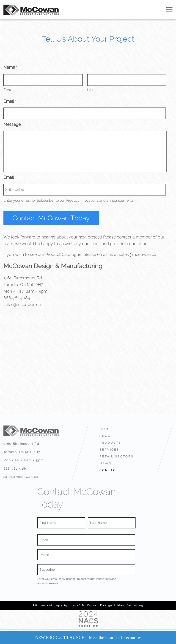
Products (110, 443)
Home (105, 429)
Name (10, 67)
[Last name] (127, 80)
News (105, 463)
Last (91, 90)
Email (10, 101)
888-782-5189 (17, 298)
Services (109, 450)
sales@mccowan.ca (138, 254)
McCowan (31, 10)
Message (12, 124)
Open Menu (169, 10)
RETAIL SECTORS (117, 456)
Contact (109, 470)
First (7, 90)
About (106, 436)
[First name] (43, 80)
